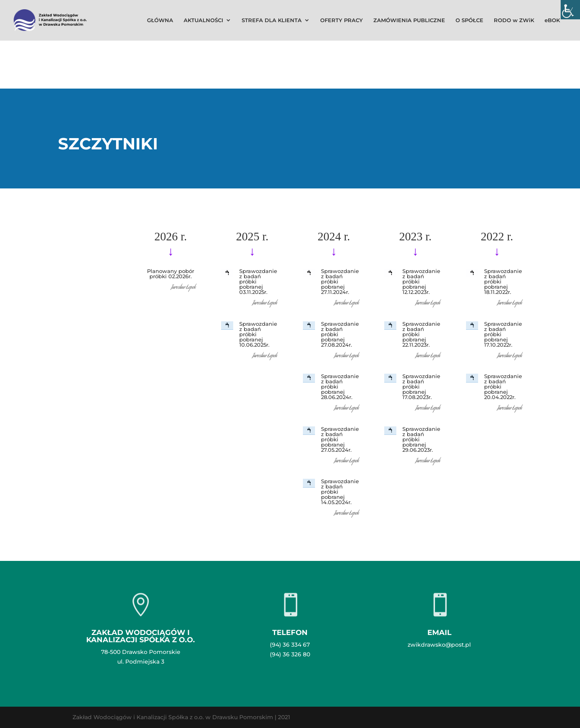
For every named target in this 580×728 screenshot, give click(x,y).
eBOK (552, 20)
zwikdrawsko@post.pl (439, 645)
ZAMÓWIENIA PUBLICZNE (409, 20)
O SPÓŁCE (469, 20)
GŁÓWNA (160, 20)
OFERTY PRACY (342, 20)
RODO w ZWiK (514, 20)
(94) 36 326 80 (290, 654)
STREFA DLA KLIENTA (272, 20)
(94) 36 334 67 (290, 645)
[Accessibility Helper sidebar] (570, 10)
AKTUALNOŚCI (203, 20)
